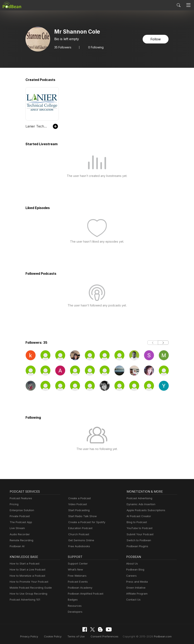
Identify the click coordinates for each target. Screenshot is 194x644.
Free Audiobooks (78, 546)
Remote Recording (21, 540)
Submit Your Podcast (139, 534)
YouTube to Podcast (139, 528)
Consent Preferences (104, 636)
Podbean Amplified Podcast (84, 594)
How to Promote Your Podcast (28, 582)
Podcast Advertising (139, 498)
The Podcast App (20, 522)
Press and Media (136, 582)
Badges (72, 600)
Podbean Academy (79, 588)
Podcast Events (77, 582)
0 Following (95, 47)
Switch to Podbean (138, 540)
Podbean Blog (135, 570)
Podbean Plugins (137, 546)
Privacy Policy (34, 636)
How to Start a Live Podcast (26, 570)
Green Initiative (135, 588)
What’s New (75, 570)
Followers (62, 47)
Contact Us (133, 600)
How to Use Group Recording (27, 594)
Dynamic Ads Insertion (140, 504)
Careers (131, 576)
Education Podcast (80, 528)
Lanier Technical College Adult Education (37, 126)
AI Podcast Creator (138, 516)
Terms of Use (78, 636)
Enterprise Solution (21, 510)
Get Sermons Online (80, 540)
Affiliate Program (136, 594)
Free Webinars (77, 576)
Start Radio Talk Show (82, 516)
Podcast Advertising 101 (24, 600)
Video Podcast (77, 504)
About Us (132, 564)
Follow (156, 39)
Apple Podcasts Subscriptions (144, 510)
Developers (75, 612)
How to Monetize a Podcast (26, 576)
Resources (74, 606)
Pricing (14, 504)
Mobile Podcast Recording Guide (29, 588)
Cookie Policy (56, 636)
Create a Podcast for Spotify (85, 522)
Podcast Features (20, 498)
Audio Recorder (19, 534)
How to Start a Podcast (24, 564)
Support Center (77, 564)
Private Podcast (19, 516)
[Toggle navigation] (188, 5)
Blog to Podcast (136, 522)
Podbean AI (17, 546)
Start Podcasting (78, 510)
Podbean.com (158, 636)
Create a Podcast (79, 498)
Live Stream (17, 528)
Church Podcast (78, 534)
